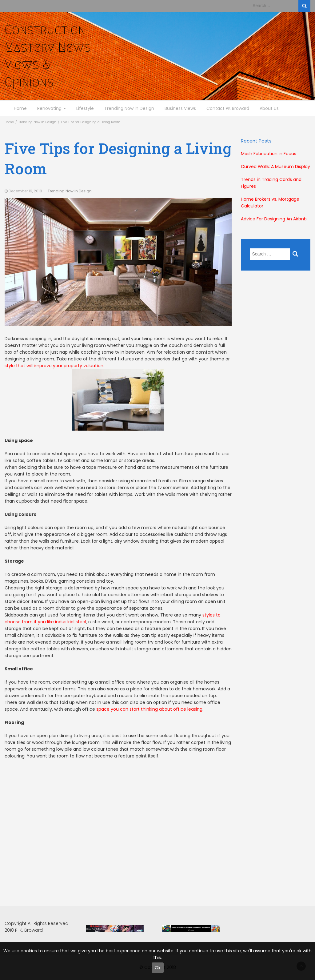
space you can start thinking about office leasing (149, 709)
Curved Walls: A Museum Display (275, 167)
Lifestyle (85, 108)
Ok (158, 968)
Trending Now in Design (129, 108)
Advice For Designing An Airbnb (274, 219)
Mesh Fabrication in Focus (269, 154)
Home (20, 108)
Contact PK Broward (228, 108)
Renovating (52, 108)
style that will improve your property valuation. (84, 397)
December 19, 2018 (25, 191)
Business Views (180, 108)
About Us (269, 108)
